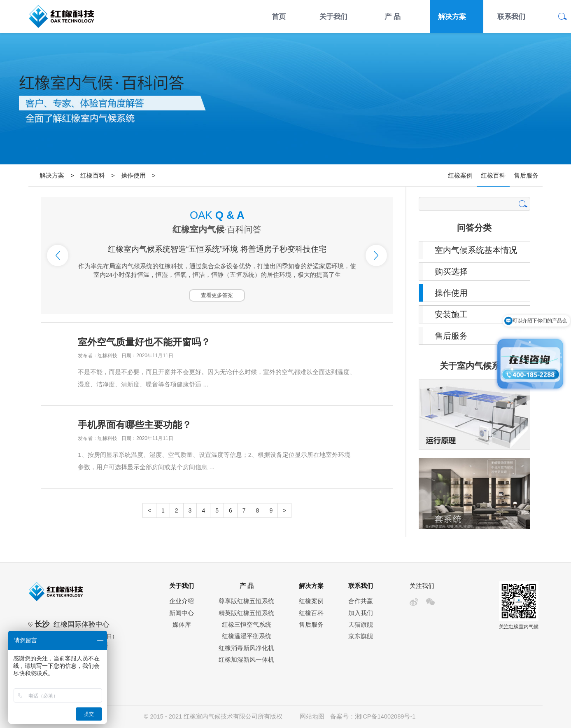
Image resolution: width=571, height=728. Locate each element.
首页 (279, 16)
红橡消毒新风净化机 (246, 648)
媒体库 (182, 625)
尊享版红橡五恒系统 (246, 601)
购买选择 (451, 272)
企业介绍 (182, 601)
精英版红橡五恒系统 (246, 613)
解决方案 (452, 16)
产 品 (393, 16)
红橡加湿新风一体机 (246, 660)
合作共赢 (361, 601)
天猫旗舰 (361, 625)
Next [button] (376, 255)
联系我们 (511, 16)
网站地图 (312, 716)
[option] (217, 255)
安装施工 (451, 314)
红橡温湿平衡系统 (247, 636)
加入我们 (361, 613)
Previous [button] (58, 255)
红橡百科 (93, 175)
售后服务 (526, 175)
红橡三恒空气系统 (247, 625)
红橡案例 (460, 175)
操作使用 (133, 175)
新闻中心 (182, 613)
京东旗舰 (361, 636)
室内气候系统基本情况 (476, 250)
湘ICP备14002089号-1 (385, 716)
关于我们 (333, 16)
